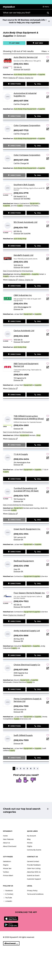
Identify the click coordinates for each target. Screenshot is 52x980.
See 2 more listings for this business (18, 505)
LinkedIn (8, 901)
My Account (31, 836)
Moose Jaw (7, 868)
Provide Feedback (34, 865)
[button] (46, 7)
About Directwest (10, 846)
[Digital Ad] (29, 78)
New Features (8, 839)
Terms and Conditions (35, 894)
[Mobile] (21, 615)
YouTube (8, 898)
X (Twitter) (8, 894)
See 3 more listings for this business (18, 271)
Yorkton (6, 872)
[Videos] (21, 78)
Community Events (34, 850)
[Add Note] (48, 62)
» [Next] (38, 768)
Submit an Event (33, 876)
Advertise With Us (34, 872)
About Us (7, 843)
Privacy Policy (32, 891)
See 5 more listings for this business (18, 432)
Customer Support (34, 879)
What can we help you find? (17, 13)
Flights (30, 846)
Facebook (8, 891)
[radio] (19, 780)
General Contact (33, 861)
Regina (6, 865)
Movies (30, 843)
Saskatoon (7, 861)
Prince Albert (8, 876)
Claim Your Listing (34, 868)
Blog (29, 839)
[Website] (13, 78)
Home (5, 836)
